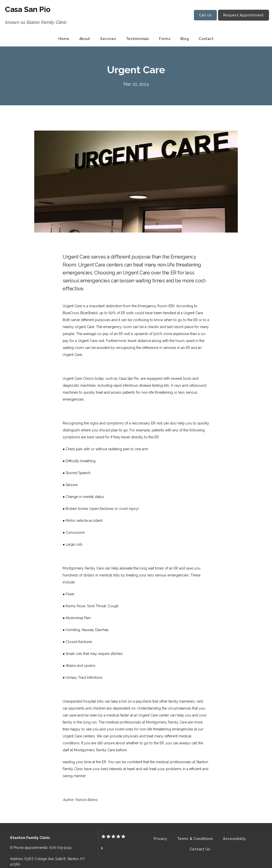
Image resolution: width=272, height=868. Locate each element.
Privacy (160, 839)
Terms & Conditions (195, 839)
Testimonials (138, 39)
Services (108, 39)
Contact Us (200, 849)
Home (64, 39)
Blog (185, 39)
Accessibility (235, 839)
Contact (206, 39)
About (85, 39)
